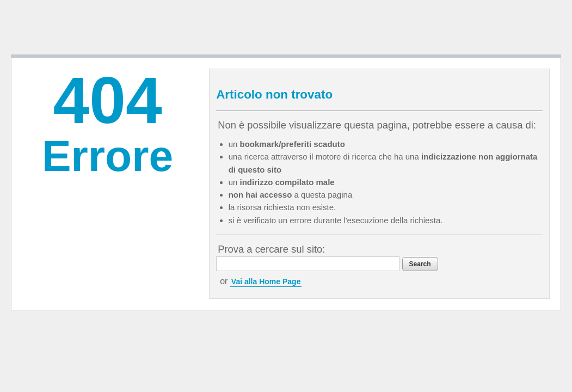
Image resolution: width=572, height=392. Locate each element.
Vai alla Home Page (289, 297)
